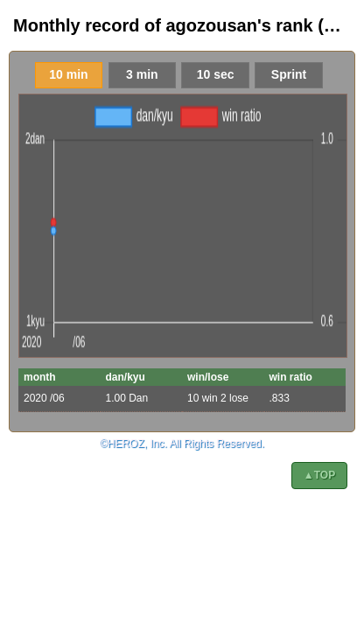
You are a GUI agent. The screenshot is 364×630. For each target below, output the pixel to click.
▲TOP (319, 475)
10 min (68, 74)
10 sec (216, 74)
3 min (142, 74)
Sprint (289, 74)
